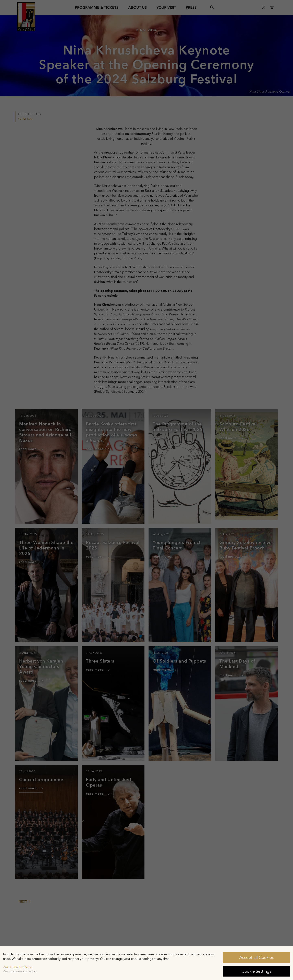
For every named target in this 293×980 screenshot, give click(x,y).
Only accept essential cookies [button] (20, 971)
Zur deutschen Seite (18, 967)
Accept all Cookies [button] (256, 957)
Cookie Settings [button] (256, 971)
